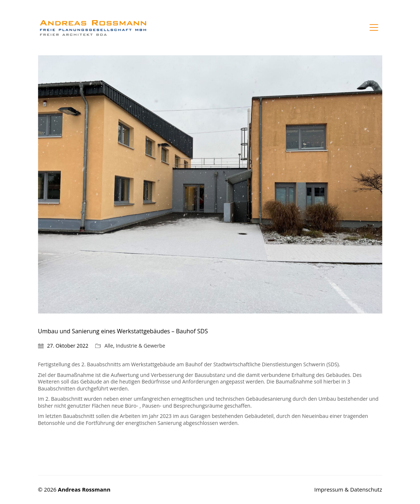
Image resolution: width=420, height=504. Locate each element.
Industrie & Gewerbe (140, 346)
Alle (109, 346)
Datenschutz (366, 489)
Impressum (329, 489)
